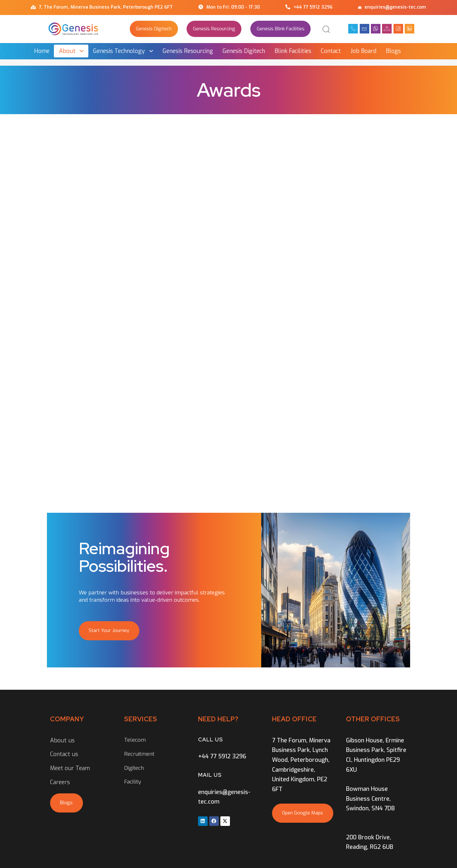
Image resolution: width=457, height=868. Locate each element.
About (71, 51)
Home (42, 51)
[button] (326, 29)
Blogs (393, 51)
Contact (331, 51)
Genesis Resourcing (188, 51)
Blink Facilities (293, 51)
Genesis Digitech (244, 51)
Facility (133, 782)
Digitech (134, 768)
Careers (60, 782)
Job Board (363, 51)
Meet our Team (70, 768)
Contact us (64, 754)
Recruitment (139, 754)
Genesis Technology (123, 51)
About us (62, 740)
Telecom (135, 740)
